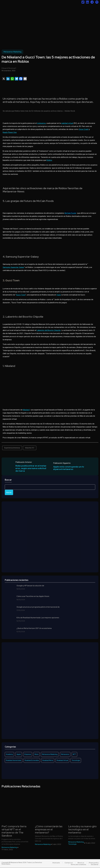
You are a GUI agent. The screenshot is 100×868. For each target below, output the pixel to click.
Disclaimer (95, 865)
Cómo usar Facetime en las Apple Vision (33, 596)
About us (81, 863)
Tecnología (76, 760)
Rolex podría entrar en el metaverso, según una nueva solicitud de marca (31, 468)
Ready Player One (10, 132)
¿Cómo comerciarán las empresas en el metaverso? (49, 830)
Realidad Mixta (48, 760)
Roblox (49, 160)
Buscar (8, 480)
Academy (9, 754)
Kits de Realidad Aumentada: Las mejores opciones (38, 618)
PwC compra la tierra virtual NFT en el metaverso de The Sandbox (14, 831)
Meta (36, 754)
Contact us (69, 863)
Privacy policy (94, 863)
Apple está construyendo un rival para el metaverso (69, 468)
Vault (59, 295)
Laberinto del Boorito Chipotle (49, 330)
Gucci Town (21, 295)
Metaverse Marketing (12, 52)
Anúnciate (57, 863)
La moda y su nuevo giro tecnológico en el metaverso (82, 830)
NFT (74, 754)
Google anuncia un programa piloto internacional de (38, 607)
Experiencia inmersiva (12, 448)
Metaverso (65, 754)
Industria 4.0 (30, 448)
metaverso (41, 123)
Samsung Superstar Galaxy (13, 267)
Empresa (28, 754)
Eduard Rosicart (9, 68)
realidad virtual (67, 123)
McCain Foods (70, 213)
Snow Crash (84, 129)
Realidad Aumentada (14, 760)
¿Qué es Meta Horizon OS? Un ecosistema (34, 628)
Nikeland (26, 410)
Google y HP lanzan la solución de (30, 586)
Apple (19, 754)
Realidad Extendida (32, 760)
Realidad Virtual (62, 760)
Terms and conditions (78, 865)
